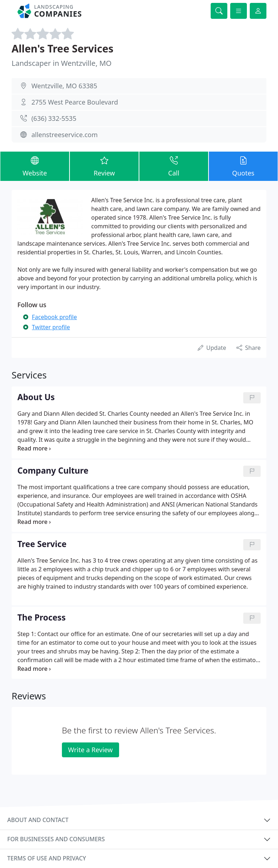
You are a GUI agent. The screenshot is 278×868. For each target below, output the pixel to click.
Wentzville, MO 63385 (64, 86)
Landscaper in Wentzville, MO (62, 63)
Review (104, 166)
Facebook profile (54, 317)
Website (35, 166)
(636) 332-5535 (54, 118)
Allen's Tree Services (62, 48)
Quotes (243, 166)
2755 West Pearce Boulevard (75, 102)
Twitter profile (51, 327)
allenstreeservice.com (65, 135)
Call (174, 166)
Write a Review (90, 750)
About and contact (38, 820)
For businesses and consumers (56, 839)
